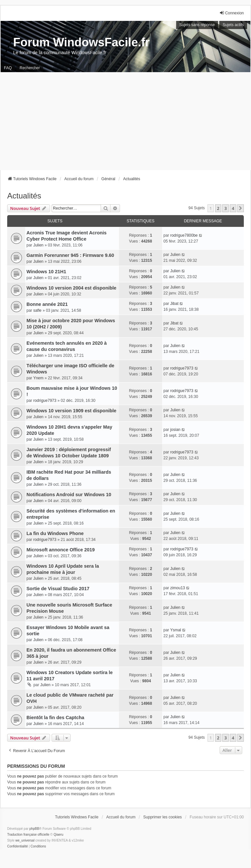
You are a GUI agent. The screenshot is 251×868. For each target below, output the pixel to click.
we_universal (25, 840)
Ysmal (176, 630)
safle (37, 310)
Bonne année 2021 (47, 304)
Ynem (38, 378)
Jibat (174, 304)
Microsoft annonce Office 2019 (61, 550)
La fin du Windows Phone (55, 533)
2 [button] (218, 208)
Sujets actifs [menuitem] (233, 25)
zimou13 (178, 588)
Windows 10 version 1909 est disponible (71, 411)
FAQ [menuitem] (8, 68)
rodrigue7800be (184, 235)
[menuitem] (17, 846)
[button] (241, 208)
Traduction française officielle (28, 835)
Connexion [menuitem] (232, 13)
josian (175, 430)
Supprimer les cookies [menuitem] (162, 817)
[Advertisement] (125, 121)
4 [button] (233, 208)
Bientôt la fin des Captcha (55, 718)
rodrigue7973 (182, 368)
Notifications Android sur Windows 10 (69, 495)
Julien (38, 245)
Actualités (24, 196)
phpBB (34, 829)
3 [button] (225, 208)
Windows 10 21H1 (46, 272)
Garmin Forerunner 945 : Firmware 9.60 (70, 255)
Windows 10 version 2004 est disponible (71, 288)
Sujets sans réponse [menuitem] (197, 25)
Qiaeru (59, 835)
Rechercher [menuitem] (30, 68)
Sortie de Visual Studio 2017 (58, 589)
